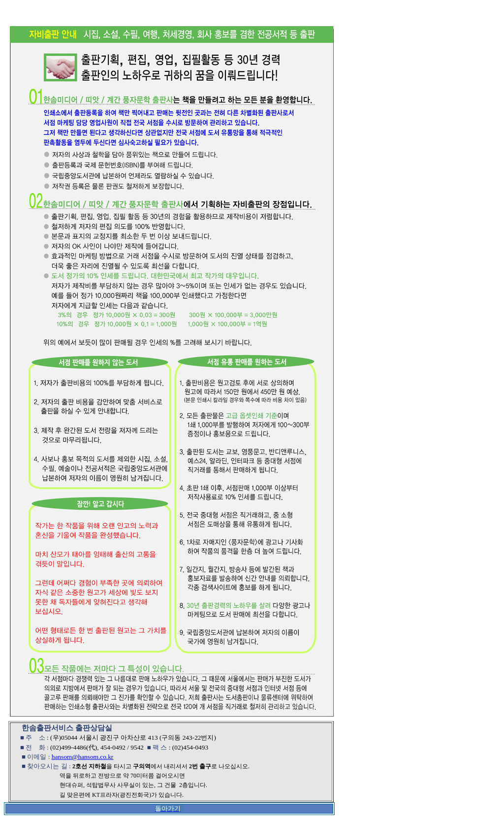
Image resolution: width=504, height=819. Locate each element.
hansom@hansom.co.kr (83, 757)
